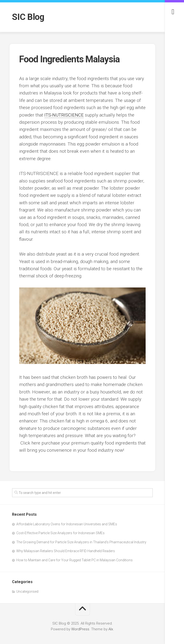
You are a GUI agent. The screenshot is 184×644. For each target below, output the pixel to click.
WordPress (80, 629)
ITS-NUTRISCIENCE (64, 115)
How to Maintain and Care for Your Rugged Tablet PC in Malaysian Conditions (74, 560)
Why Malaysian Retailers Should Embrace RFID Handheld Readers (66, 551)
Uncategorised (27, 591)
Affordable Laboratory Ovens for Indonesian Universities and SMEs (67, 524)
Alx (111, 629)
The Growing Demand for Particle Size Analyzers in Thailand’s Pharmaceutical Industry (81, 542)
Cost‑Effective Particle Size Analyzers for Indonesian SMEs (60, 533)
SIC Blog (28, 17)
